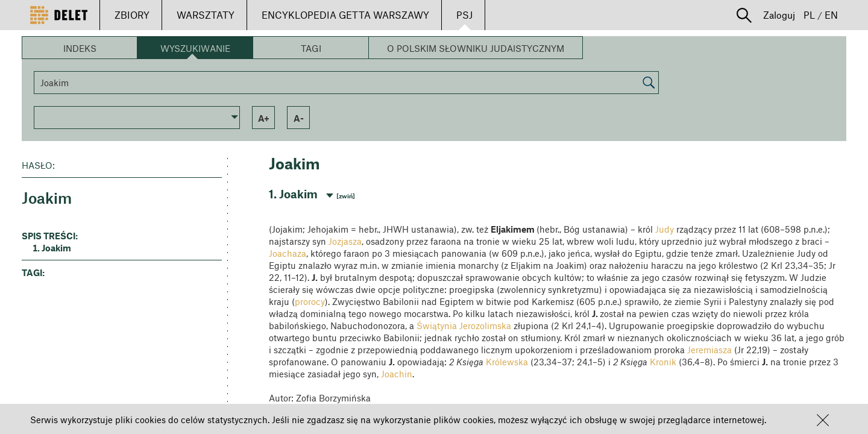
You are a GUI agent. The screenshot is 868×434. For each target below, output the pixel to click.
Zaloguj (779, 15)
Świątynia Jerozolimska (464, 325)
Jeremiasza (709, 350)
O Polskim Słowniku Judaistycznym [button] (476, 48)
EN (831, 15)
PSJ (464, 15)
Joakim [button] (56, 248)
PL (809, 15)
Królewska (506, 362)
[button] (823, 420)
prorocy (310, 301)
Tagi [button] (311, 48)
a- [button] (299, 118)
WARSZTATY (206, 15)
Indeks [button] (80, 48)
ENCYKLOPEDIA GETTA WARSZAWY (345, 15)
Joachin (397, 374)
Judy (665, 229)
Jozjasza (345, 241)
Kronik (663, 362)
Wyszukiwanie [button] (195, 48)
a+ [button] (264, 118)
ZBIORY (132, 15)
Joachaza (288, 253)
